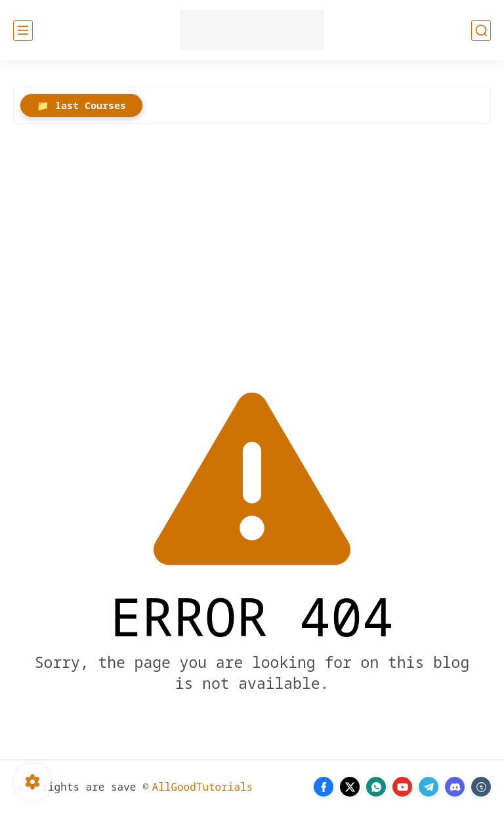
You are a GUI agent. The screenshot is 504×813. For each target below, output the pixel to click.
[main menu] (23, 31)
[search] (481, 31)
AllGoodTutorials (203, 787)
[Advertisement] (252, 242)
